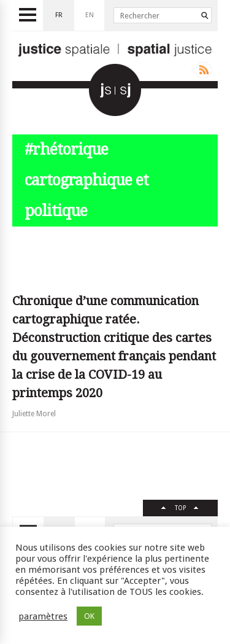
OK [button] (89, 616)
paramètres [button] (43, 616)
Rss (201, 70)
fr (59, 15)
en (90, 15)
